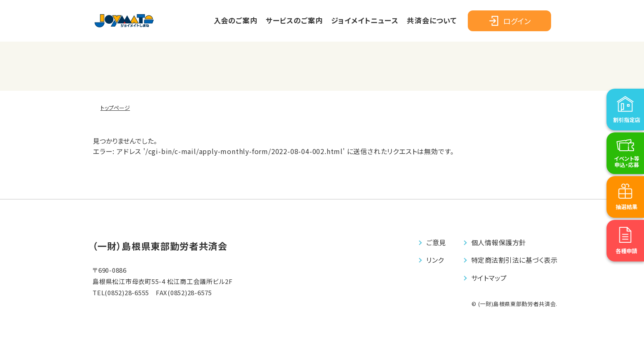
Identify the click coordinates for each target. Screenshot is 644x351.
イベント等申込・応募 (627, 181)
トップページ (115, 108)
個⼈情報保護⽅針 (499, 242)
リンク (435, 260)
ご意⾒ (436, 242)
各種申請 (627, 270)
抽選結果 (627, 226)
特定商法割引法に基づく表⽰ (514, 260)
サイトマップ (489, 278)
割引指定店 (627, 139)
